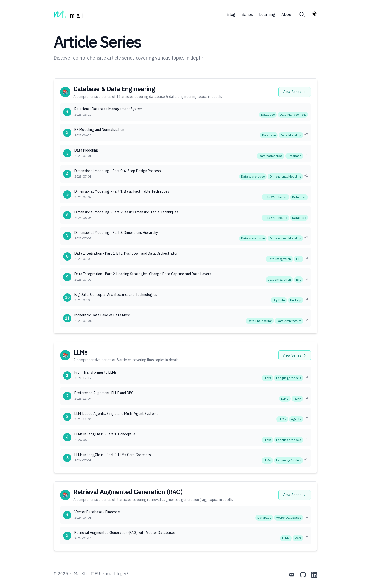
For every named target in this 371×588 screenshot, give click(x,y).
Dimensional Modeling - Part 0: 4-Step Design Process (118, 171)
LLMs (80, 352)
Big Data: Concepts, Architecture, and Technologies (116, 295)
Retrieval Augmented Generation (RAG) (128, 492)
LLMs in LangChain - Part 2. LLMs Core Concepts (113, 455)
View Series (295, 92)
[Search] (302, 14)
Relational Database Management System (109, 109)
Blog (231, 14)
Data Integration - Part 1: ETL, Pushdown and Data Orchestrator (126, 253)
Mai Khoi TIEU (87, 574)
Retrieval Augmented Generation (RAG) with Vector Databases (125, 533)
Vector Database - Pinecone (97, 512)
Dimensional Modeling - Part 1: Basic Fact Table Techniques (122, 191)
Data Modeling (86, 150)
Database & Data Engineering (114, 89)
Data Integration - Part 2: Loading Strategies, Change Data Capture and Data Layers (143, 274)
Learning (267, 14)
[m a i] (68, 14)
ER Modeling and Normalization (99, 130)
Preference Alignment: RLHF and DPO (104, 393)
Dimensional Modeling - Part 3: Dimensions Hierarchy (116, 233)
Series (247, 14)
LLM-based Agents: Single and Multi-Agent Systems (116, 414)
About (287, 14)
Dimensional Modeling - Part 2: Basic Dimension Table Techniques (127, 212)
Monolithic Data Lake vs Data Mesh (103, 315)
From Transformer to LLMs (96, 372)
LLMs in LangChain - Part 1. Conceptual (106, 434)
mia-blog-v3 (117, 574)
